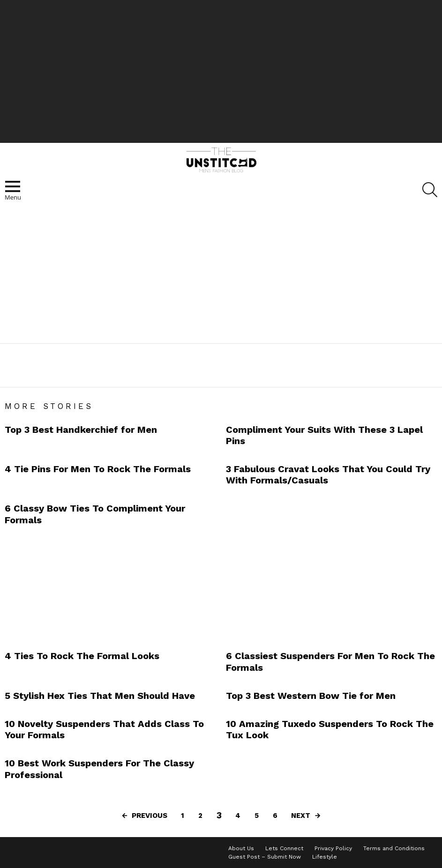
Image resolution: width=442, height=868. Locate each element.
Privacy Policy (333, 848)
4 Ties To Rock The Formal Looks (82, 656)
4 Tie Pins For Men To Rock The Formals (98, 469)
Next (301, 816)
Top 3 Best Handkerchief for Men (81, 430)
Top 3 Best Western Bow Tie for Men (311, 696)
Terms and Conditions (394, 848)
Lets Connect (284, 848)
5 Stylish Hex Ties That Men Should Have (100, 696)
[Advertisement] (221, 70)
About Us (241, 848)
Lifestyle (325, 857)
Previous (150, 816)
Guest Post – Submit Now (265, 857)
